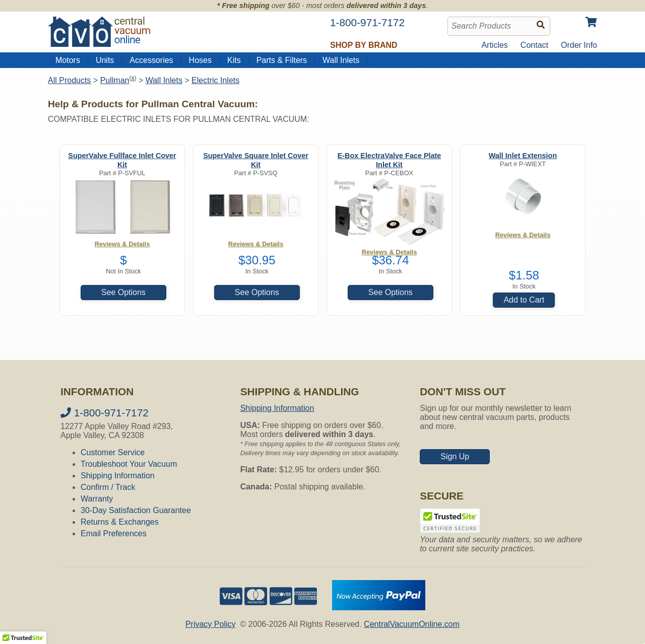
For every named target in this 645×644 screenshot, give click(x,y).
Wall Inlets (341, 60)
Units (105, 60)
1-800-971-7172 (105, 413)
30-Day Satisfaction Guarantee (136, 510)
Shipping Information (118, 476)
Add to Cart (524, 300)
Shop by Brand (364, 45)
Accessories (151, 60)
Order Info (579, 45)
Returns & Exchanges (120, 522)
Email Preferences (114, 533)
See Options (123, 292)
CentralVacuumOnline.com (412, 624)
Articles (494, 45)
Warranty (97, 499)
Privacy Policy (211, 624)
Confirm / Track (108, 487)
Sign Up (455, 456)
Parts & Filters (282, 60)
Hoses (200, 60)
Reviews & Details (523, 235)
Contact (534, 45)
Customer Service (113, 452)
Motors (68, 60)
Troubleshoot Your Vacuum (129, 464)
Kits (234, 60)
